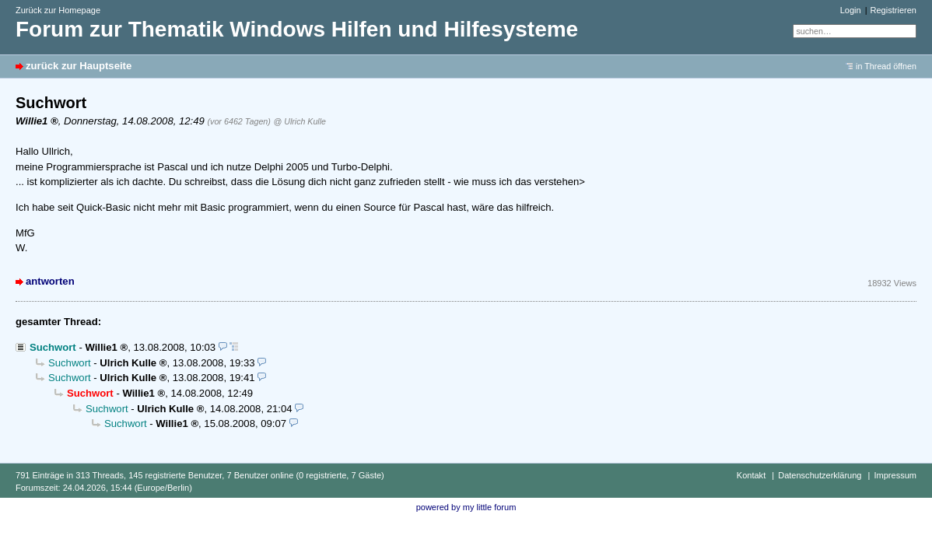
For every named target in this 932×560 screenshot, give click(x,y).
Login (851, 10)
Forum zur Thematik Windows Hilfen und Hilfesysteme (297, 29)
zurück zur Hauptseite (79, 66)
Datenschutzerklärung (820, 475)
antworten (50, 281)
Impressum (895, 475)
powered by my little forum (466, 507)
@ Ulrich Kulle (300, 121)
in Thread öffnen (886, 66)
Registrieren (893, 10)
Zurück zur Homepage (58, 10)
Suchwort (53, 347)
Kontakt (751, 475)
